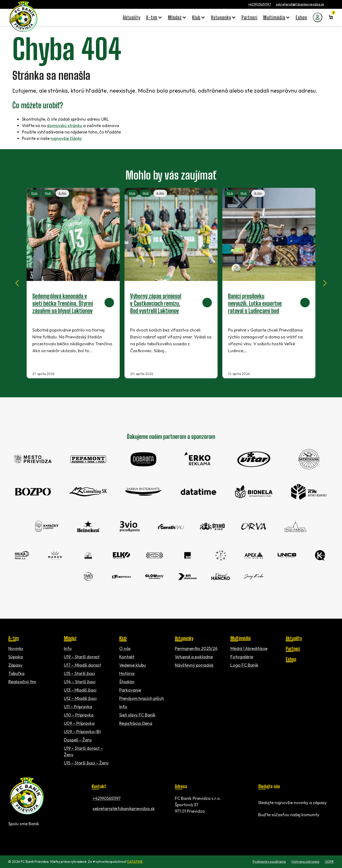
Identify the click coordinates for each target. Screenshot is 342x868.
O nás (125, 648)
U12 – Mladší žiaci (80, 698)
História (127, 673)
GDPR (329, 862)
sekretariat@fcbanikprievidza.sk (300, 4)
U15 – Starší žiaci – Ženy (86, 763)
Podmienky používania (269, 862)
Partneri (293, 649)
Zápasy (15, 665)
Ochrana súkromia (305, 862)
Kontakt (127, 657)
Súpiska (16, 657)
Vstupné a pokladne (194, 657)
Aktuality (294, 638)
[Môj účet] (318, 17)
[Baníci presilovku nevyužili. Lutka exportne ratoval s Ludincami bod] (269, 283)
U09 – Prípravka (79, 723)
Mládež (70, 638)
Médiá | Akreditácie (249, 648)
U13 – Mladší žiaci (80, 690)
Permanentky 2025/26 (196, 648)
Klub (34, 193)
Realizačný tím (22, 682)
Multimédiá (240, 638)
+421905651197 (260, 4)
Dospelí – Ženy (78, 740)
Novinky (16, 648)
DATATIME (135, 862)
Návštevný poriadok (194, 665)
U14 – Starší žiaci (80, 682)
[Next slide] (325, 283)
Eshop (291, 659)
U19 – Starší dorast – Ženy (83, 751)
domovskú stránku (64, 126)
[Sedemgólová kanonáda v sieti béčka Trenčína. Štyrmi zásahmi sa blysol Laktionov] (73, 283)
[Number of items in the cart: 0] (331, 17)
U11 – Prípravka (78, 707)
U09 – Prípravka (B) (82, 732)
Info (68, 648)
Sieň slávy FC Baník (137, 715)
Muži (48, 193)
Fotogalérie (242, 657)
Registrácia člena (136, 723)
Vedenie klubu (133, 665)
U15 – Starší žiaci (79, 673)
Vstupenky (184, 638)
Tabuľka (16, 673)
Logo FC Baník (244, 665)
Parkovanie (130, 690)
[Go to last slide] (17, 283)
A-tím (62, 193)
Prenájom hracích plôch (142, 698)
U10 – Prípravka (79, 715)
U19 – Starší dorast (82, 657)
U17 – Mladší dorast (82, 665)
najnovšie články (66, 138)
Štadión (127, 682)
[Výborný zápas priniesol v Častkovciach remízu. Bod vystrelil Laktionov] (171, 283)
